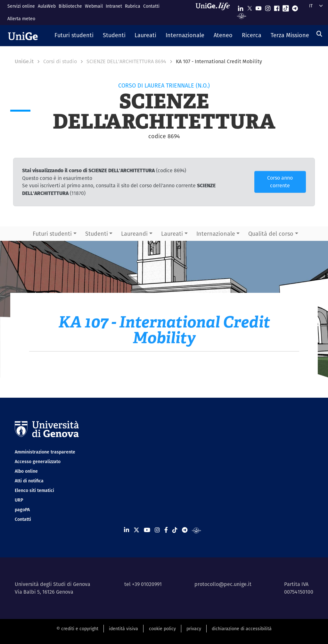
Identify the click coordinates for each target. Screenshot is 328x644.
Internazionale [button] (216, 234)
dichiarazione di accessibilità (242, 629)
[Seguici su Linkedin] (241, 7)
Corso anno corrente (280, 182)
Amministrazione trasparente (45, 452)
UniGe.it (24, 61)
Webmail (94, 6)
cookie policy (162, 629)
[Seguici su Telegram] (295, 7)
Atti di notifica (29, 481)
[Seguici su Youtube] (258, 7)
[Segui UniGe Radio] (242, 16)
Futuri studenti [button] (52, 234)
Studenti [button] (97, 234)
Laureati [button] (172, 234)
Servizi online (21, 6)
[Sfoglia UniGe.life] (215, 12)
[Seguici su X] (250, 7)
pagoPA (22, 510)
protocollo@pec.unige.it (223, 584)
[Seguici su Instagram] (268, 7)
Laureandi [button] (134, 234)
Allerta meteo (21, 19)
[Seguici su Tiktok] (286, 7)
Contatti (151, 6)
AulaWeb (47, 6)
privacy (194, 629)
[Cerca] (319, 34)
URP (19, 500)
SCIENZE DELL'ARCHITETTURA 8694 (126, 61)
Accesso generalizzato (38, 462)
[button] (74, 36)
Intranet (114, 6)
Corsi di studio (60, 61)
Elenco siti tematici (34, 490)
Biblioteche (70, 6)
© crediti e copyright (77, 629)
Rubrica (133, 6)
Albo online (26, 471)
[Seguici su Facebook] (277, 7)
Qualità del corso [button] (271, 234)
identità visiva (123, 629)
